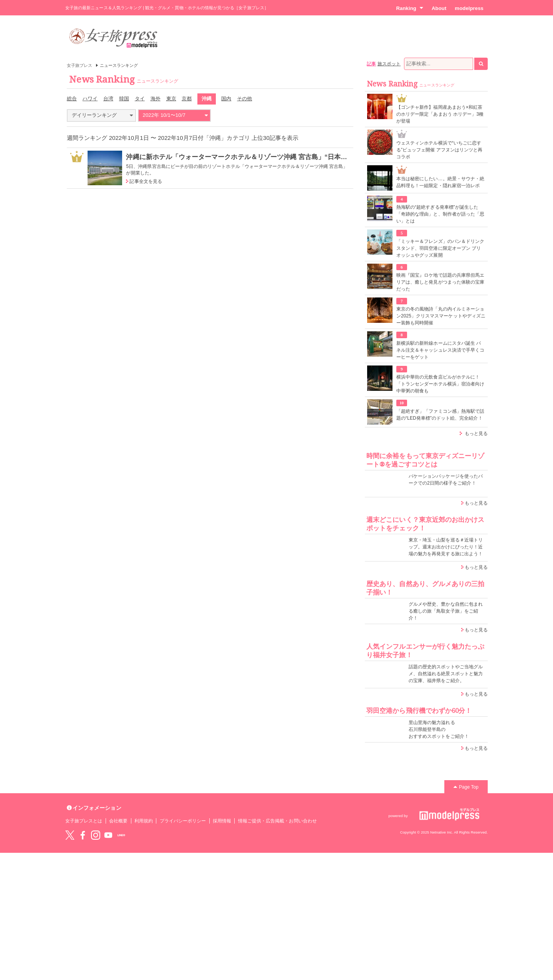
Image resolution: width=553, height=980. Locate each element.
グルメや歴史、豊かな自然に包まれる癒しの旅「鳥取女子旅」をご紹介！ (446, 611)
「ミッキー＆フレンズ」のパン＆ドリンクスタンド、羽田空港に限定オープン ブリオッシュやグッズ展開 (440, 248)
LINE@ (121, 835)
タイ (140, 99)
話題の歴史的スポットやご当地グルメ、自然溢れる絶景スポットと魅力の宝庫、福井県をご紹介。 (446, 674)
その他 (244, 99)
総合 (72, 99)
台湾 (108, 99)
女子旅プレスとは (84, 821)
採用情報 (222, 821)
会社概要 (118, 821)
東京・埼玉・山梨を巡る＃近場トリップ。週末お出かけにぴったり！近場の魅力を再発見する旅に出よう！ (446, 547)
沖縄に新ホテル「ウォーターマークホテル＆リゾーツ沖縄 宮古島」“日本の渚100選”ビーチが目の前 (273, 157)
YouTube (108, 835)
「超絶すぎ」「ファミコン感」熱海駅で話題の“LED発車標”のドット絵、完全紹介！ (440, 415)
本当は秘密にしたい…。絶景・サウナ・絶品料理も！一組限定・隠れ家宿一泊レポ (440, 182)
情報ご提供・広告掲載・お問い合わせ (277, 821)
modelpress (469, 8)
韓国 (124, 99)
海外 (156, 99)
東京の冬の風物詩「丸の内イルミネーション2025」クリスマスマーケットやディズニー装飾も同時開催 (441, 316)
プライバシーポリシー (183, 821)
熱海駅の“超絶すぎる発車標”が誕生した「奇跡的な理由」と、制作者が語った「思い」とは (440, 214)
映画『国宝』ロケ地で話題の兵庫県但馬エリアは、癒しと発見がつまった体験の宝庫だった (440, 282)
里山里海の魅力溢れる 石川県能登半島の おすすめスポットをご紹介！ (439, 729)
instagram (96, 835)
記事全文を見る (146, 181)
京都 (187, 99)
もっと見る (476, 434)
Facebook (83, 835)
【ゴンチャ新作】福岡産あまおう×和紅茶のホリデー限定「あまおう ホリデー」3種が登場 (440, 114)
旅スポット (389, 64)
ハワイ (90, 99)
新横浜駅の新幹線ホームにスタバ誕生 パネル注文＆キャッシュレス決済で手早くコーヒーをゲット (440, 350)
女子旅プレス (79, 65)
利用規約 (144, 821)
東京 (171, 99)
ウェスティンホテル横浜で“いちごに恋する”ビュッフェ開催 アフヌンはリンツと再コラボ (440, 150)
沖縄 (207, 99)
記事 (371, 64)
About (439, 8)
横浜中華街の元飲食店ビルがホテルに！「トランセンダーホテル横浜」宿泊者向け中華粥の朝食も (440, 384)
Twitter (70, 835)
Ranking (410, 8)
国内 (226, 99)
